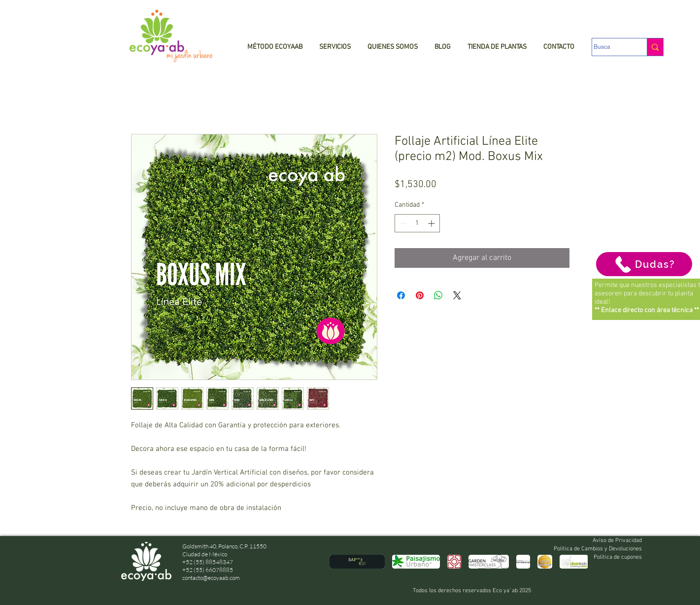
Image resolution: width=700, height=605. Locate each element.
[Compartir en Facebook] (401, 295)
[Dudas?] (644, 264)
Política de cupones (618, 557)
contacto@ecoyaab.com (211, 578)
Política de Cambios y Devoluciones (598, 549)
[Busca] (610, 47)
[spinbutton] (417, 223)
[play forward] (575, 562)
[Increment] (432, 223)
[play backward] (342, 562)
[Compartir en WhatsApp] (438, 295)
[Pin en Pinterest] (420, 295)
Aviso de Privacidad (617, 541)
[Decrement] (402, 223)
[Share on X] (457, 295)
